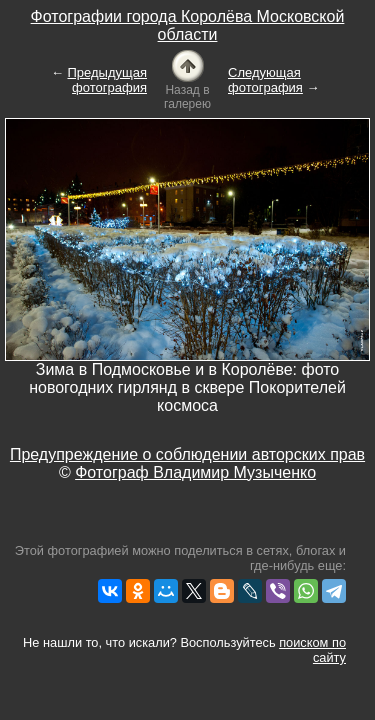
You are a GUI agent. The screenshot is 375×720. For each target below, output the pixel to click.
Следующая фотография (265, 80)
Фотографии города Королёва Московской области (188, 25)
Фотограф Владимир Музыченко (195, 472)
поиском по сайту (312, 650)
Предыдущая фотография (108, 80)
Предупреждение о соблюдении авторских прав (187, 454)
